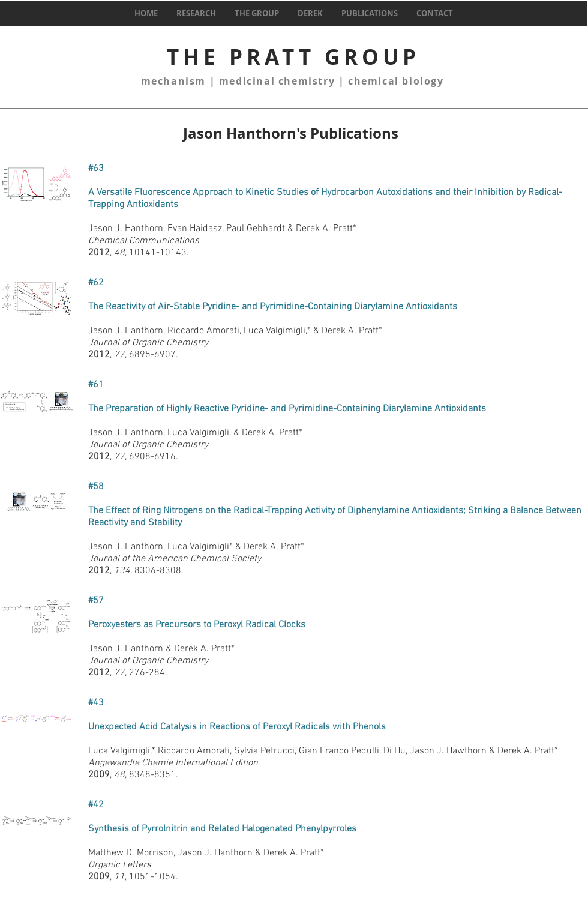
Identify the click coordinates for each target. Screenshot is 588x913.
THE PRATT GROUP (293, 57)
